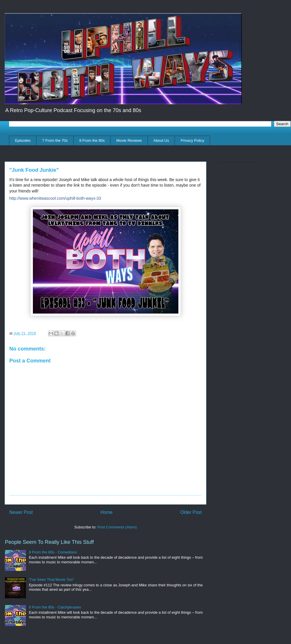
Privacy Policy (192, 140)
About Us (161, 140)
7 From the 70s (55, 140)
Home (107, 512)
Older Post (191, 512)
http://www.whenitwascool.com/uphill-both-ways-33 (55, 198)
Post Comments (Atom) (117, 527)
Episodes (23, 140)
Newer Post (21, 512)
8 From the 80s (92, 140)
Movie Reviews (129, 140)
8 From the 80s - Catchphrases (55, 607)
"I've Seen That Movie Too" (51, 580)
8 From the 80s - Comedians (53, 552)
